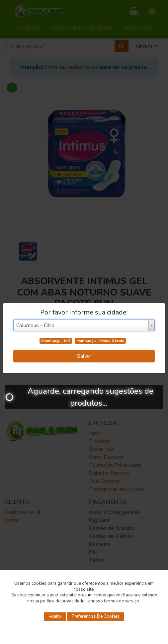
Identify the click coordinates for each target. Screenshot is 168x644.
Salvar (84, 356)
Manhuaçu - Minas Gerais (100, 341)
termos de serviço (122, 601)
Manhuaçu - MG (56, 341)
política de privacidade (63, 601)
